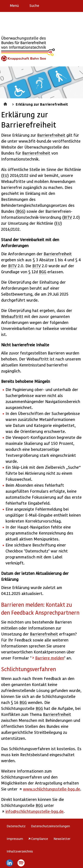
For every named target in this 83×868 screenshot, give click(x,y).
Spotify (21, 863)
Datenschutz (16, 826)
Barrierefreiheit (51, 135)
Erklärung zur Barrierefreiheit (52, 5)
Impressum (15, 839)
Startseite (6, 103)
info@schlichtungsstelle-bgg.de (35, 811)
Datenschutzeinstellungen (50, 826)
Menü (14, 5)
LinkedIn (9, 863)
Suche (34, 5)
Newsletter (62, 839)
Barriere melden (61, 5)
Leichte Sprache (78, 5)
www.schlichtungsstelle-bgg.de (52, 789)
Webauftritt (12, 316)
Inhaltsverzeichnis (20, 851)
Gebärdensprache (70, 5)
